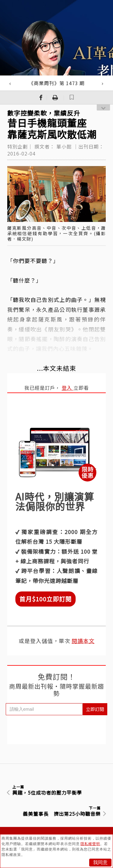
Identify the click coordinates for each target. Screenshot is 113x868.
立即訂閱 (95, 709)
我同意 (100, 862)
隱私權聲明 (90, 844)
